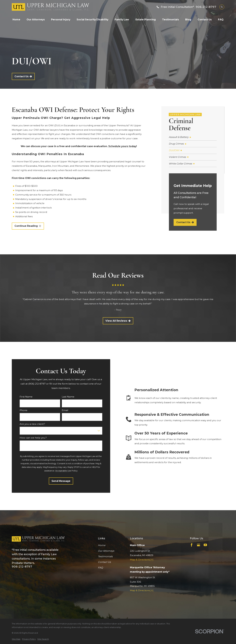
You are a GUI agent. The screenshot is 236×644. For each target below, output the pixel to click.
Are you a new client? (32, 424)
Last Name (68, 397)
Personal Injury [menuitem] (61, 20)
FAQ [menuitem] (221, 20)
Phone (23, 410)
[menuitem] (193, 137)
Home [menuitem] (16, 20)
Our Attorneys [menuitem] (36, 20)
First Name (26, 397)
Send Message (61, 481)
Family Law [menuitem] (122, 20)
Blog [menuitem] (188, 20)
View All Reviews (118, 321)
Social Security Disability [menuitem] (92, 20)
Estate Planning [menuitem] (146, 20)
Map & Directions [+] (142, 560)
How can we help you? (33, 438)
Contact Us (23, 76)
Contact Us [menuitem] (205, 20)
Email (65, 410)
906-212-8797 (206, 7)
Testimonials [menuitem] (171, 20)
